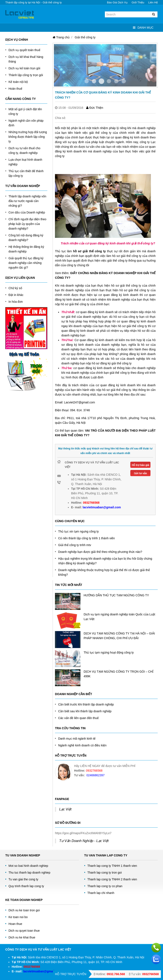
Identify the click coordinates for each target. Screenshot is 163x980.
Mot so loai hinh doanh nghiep (28, 866)
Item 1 (94, 81)
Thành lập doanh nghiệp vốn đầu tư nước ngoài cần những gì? (27, 201)
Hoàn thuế (15, 89)
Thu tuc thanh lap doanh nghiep (29, 873)
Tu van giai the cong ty (23, 879)
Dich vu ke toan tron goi (24, 910)
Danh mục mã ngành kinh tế (77, 739)
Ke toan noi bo (18, 917)
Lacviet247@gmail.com (80, 402)
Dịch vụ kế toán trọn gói (24, 68)
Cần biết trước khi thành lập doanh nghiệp (86, 704)
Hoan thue (15, 924)
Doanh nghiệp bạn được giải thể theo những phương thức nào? (100, 552)
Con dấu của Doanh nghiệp (27, 212)
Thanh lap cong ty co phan (105, 886)
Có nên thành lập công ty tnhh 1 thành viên (86, 538)
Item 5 (124, 81)
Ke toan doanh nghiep (24, 900)
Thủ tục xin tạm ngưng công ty (78, 531)
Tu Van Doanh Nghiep (23, 855)
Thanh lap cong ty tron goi (105, 873)
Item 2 (101, 81)
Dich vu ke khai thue (22, 937)
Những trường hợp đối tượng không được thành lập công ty (28, 137)
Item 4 (116, 81)
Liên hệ (153, 2)
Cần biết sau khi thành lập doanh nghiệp (85, 711)
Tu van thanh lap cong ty (106, 855)
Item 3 (109, 81)
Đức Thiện (95, 108)
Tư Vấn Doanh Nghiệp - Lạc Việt (84, 841)
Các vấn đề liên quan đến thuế (78, 718)
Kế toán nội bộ (18, 82)
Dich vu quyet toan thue (24, 931)
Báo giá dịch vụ (117, 2)
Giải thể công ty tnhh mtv (75, 545)
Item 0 (87, 81)
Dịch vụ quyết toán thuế (24, 50)
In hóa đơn (16, 302)
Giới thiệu (138, 2)
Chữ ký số (15, 288)
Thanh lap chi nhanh (101, 893)
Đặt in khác (16, 295)
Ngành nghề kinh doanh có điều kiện (82, 745)
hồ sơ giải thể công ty (89, 251)
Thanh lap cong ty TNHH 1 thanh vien (112, 866)
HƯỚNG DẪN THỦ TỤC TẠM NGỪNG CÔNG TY (116, 595)
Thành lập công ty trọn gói (26, 75)
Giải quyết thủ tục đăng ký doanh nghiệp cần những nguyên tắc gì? (26, 263)
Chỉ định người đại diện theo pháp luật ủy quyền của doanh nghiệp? (27, 224)
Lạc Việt (65, 809)
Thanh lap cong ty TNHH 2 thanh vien (112, 879)
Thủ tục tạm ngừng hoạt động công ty (109, 652)
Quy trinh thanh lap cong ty (26, 886)
